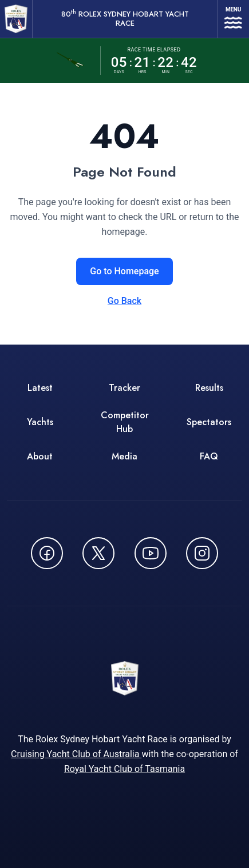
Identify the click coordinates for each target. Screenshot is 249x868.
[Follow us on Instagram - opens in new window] (202, 553)
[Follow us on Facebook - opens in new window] (47, 553)
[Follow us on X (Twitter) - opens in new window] (98, 553)
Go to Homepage (124, 271)
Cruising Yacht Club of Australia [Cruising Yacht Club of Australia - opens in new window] (76, 754)
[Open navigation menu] (233, 19)
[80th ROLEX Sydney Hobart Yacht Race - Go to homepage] (16, 19)
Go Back (125, 301)
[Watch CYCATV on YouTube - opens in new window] (151, 553)
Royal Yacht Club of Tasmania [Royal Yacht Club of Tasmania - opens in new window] (125, 769)
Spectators (209, 422)
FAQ (209, 456)
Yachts (40, 422)
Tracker (125, 388)
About (40, 456)
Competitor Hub (125, 422)
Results (209, 388)
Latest (40, 388)
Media (125, 456)
